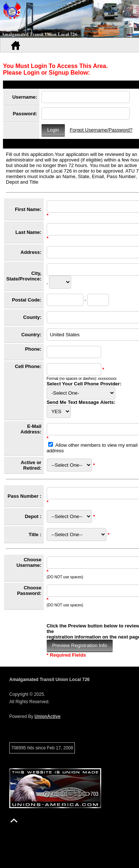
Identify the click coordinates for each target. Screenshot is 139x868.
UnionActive (47, 716)
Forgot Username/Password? (101, 130)
